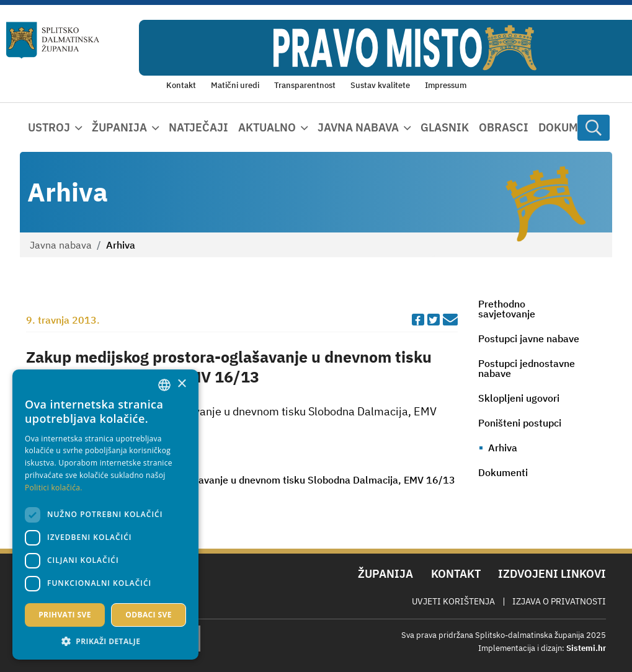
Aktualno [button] (267, 127)
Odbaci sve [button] (149, 615)
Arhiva (503, 448)
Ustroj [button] (49, 127)
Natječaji (198, 127)
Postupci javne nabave (529, 338)
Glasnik (445, 127)
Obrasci (504, 127)
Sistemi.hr (586, 648)
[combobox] (164, 385)
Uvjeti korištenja (453, 601)
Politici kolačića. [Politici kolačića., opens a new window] (54, 488)
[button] (105, 641)
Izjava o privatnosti (559, 601)
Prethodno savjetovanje (507, 309)
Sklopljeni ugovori (519, 398)
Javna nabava (61, 245)
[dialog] (105, 515)
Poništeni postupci (520, 423)
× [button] (181, 384)
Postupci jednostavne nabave (527, 368)
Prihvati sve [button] (65, 615)
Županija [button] (119, 127)
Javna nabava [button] (358, 127)
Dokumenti (571, 127)
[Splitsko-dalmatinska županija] (53, 40)
